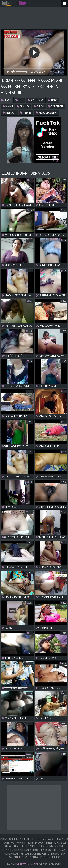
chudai (39, 106)
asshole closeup (46, 113)
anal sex (23, 106)
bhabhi (8, 106)
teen (19, 100)
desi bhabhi (56, 106)
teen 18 (26, 113)
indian (53, 100)
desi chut (9, 113)
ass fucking (36, 100)
